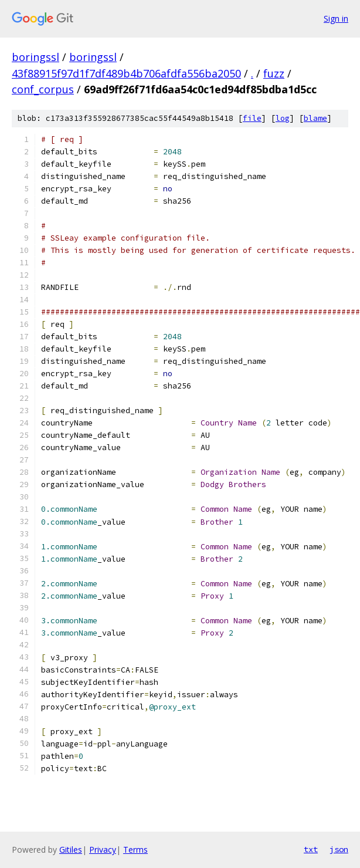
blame (315, 118)
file (252, 118)
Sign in (336, 18)
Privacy (103, 850)
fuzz (274, 73)
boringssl (35, 57)
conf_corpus (43, 89)
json (339, 849)
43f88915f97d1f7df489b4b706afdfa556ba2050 (126, 73)
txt (311, 849)
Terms (135, 850)
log (283, 118)
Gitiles (71, 850)
